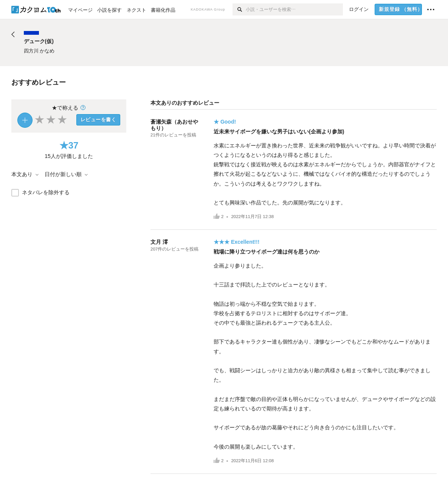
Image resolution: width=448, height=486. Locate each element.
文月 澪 (159, 242)
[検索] (239, 9)
